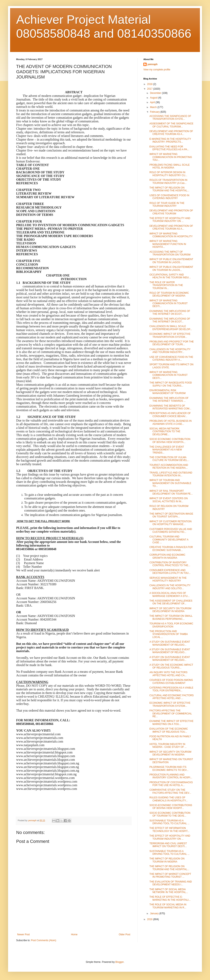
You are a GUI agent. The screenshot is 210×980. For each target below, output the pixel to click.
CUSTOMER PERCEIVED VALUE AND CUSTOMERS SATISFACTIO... (171, 531)
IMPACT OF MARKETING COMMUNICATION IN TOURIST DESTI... (169, 304)
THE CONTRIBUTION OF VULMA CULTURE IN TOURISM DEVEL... (169, 459)
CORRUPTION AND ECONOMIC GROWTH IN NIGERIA (167, 556)
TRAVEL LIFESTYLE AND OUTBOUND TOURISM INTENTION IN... (171, 474)
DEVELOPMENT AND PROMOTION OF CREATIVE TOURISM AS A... (171, 133)
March (154, 107)
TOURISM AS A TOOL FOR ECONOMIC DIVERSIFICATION (171, 625)
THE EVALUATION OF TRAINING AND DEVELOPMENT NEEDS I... (171, 883)
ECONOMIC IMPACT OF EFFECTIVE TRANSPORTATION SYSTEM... (170, 335)
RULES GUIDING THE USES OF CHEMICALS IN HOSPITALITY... (169, 799)
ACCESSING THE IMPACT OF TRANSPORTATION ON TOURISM (170, 253)
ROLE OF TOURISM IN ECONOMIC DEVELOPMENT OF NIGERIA (169, 294)
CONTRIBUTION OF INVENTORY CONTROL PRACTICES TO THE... (170, 564)
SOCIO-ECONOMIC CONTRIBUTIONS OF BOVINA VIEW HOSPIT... (171, 807)
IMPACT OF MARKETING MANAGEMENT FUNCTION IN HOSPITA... (168, 244)
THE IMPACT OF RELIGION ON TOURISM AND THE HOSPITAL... (169, 189)
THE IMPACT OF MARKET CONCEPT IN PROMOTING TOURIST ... (170, 875)
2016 (150, 919)
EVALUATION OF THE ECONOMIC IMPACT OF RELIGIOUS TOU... (169, 730)
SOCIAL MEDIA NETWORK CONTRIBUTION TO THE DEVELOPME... (165, 432)
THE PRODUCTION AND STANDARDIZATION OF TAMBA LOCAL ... (169, 634)
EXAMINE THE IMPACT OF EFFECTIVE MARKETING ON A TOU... (171, 723)
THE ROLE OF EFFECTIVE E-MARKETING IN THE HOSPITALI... (170, 898)
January (155, 913)
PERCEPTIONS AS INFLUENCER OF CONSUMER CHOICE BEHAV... (170, 415)
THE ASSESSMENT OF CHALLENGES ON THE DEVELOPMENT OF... (171, 602)
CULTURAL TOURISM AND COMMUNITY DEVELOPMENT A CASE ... (169, 540)
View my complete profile (157, 70)
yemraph (152, 64)
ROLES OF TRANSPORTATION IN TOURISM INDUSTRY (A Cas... (168, 181)
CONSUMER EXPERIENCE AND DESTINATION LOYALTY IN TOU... (170, 572)
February (155, 112)
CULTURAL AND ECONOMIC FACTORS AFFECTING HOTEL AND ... (172, 697)
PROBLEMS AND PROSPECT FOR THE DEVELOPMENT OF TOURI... (172, 343)
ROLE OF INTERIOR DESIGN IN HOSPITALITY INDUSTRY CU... (168, 174)
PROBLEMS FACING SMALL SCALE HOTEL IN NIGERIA (170, 166)
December (156, 93)
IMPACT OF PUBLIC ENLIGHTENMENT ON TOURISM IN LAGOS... (171, 261)
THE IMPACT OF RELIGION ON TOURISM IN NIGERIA (167, 860)
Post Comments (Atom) (44, 940)
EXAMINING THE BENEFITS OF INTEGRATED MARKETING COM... (170, 407)
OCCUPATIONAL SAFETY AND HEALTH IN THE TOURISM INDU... (170, 276)
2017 (150, 89)
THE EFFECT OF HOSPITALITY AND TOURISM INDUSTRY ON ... (170, 220)
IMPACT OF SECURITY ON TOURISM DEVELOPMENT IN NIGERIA (170, 610)
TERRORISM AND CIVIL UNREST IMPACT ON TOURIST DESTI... (168, 845)
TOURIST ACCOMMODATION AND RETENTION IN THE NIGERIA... (169, 466)
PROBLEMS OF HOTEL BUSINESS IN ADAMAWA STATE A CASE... (171, 422)
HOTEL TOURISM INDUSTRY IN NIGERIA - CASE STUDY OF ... (168, 746)
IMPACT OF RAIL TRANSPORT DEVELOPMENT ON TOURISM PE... (171, 492)
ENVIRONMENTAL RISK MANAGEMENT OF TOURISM (167, 392)
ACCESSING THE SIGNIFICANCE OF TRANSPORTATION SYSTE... (170, 118)
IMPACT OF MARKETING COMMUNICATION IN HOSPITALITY (171, 235)
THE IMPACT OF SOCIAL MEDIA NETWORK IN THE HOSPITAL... (169, 891)
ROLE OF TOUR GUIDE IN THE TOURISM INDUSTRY (167, 204)
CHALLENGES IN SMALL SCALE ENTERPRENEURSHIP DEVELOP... (171, 328)
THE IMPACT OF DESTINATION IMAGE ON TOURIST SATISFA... (171, 515)
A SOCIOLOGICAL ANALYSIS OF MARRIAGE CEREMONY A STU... (170, 594)
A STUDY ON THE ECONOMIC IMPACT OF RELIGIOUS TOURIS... (171, 666)
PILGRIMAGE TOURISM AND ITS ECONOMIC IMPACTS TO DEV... (169, 768)
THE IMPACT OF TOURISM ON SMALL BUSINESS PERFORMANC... (171, 617)
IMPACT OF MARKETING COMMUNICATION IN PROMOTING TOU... (171, 157)
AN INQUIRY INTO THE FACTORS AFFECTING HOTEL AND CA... (168, 674)
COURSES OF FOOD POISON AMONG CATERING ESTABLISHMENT (171, 681)
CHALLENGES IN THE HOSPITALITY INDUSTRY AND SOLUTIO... (170, 587)
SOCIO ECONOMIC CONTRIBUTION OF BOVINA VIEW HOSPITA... (170, 441)
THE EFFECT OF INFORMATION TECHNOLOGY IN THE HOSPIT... (169, 830)
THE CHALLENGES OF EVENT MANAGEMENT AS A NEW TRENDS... (167, 450)
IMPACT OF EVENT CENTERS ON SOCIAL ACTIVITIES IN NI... (169, 500)
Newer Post (23, 934)
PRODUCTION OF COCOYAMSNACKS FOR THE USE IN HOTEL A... (171, 784)
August (154, 98)
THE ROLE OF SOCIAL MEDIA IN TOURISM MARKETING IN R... (168, 906)
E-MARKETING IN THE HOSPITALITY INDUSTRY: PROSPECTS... (170, 140)
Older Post (124, 934)
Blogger (119, 962)
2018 (150, 84)
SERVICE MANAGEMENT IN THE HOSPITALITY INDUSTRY (168, 579)
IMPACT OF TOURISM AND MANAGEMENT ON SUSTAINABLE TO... (170, 483)
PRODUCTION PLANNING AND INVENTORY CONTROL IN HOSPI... (171, 776)
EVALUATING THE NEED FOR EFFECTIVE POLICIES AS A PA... (169, 148)
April (153, 102)
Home (74, 934)
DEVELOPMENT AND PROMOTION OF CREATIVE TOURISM (171, 212)
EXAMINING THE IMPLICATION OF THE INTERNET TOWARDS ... (169, 399)
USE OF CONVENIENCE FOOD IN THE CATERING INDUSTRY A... (171, 358)
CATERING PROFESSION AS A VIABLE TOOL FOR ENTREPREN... (171, 689)
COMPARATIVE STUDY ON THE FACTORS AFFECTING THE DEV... (170, 791)
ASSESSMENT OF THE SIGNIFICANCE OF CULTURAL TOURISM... (171, 125)
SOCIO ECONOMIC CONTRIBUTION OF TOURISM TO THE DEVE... (170, 814)
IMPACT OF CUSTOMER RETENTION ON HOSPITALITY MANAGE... (171, 523)
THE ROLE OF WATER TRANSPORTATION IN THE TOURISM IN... (166, 285)
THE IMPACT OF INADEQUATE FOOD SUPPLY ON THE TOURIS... (171, 384)
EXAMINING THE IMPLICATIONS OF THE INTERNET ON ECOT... (170, 313)
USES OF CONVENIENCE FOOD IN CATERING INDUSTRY (169, 197)
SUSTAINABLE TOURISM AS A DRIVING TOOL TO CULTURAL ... (169, 822)
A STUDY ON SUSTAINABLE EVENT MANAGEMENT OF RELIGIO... (170, 643)
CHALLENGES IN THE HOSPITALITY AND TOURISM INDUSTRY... (170, 351)
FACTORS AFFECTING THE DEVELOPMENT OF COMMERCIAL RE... (171, 714)
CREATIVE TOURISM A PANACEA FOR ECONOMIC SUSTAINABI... (171, 549)
